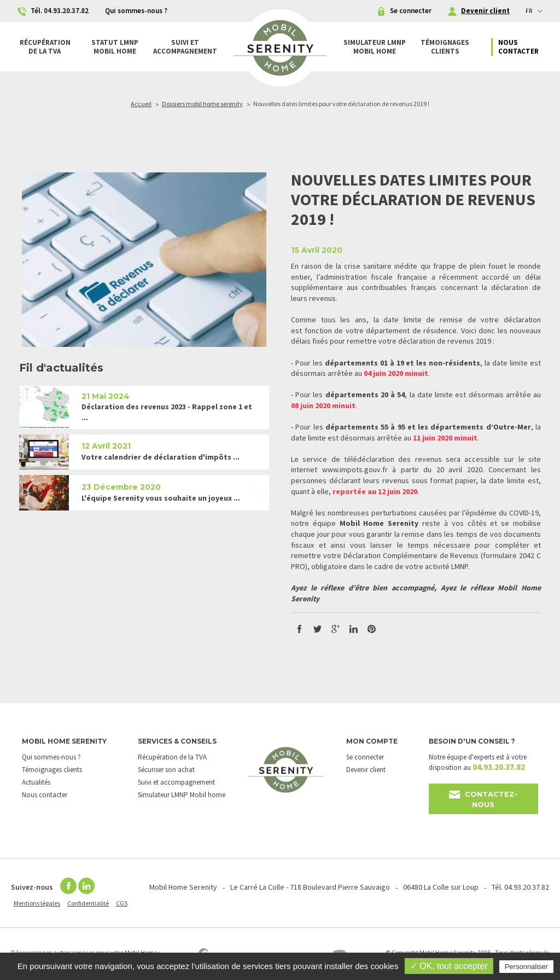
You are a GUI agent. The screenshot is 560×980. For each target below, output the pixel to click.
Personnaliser (527, 967)
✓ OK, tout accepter (449, 966)
